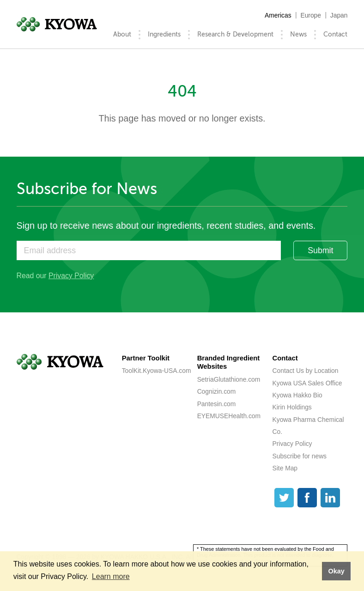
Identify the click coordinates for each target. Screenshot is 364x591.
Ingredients (164, 34)
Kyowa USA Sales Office (307, 383)
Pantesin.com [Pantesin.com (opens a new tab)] (217, 404)
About (122, 34)
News (298, 34)
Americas (278, 15)
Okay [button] (336, 571)
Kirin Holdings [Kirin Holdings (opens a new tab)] (292, 407)
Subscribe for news (300, 456)
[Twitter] (284, 498)
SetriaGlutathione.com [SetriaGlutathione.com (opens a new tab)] (229, 379)
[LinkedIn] (330, 498)
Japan (339, 15)
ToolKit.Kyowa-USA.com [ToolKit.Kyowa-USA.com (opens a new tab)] (157, 371)
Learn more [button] (111, 576)
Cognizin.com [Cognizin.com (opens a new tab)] (217, 391)
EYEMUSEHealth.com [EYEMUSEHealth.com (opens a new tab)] (229, 416)
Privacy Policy (71, 276)
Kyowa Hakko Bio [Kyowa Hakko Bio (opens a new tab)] (297, 395)
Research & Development (235, 34)
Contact (335, 34)
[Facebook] (307, 498)
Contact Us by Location (306, 371)
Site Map (285, 468)
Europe (311, 15)
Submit (320, 250)
